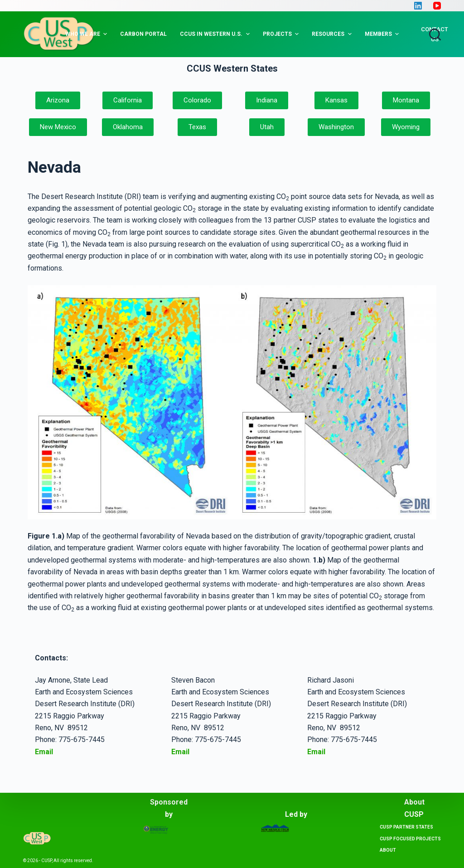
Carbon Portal (143, 34)
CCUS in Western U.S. (216, 34)
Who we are (87, 34)
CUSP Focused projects (410, 839)
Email (180, 752)
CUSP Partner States (406, 827)
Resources (333, 34)
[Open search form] (435, 34)
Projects (282, 34)
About (388, 850)
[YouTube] (437, 6)
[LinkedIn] (418, 6)
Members (383, 34)
